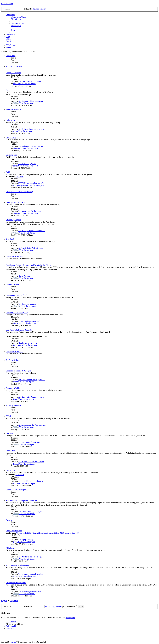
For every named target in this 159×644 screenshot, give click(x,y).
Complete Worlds (13, 388)
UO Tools (10, 433)
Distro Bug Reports (13, 220)
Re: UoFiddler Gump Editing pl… (32, 481)
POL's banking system (27, 164)
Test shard (10, 239)
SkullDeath (18, 149)
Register (14, 601)
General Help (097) (56, 533)
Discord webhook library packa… (32, 380)
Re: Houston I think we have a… (31, 101)
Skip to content (7, 4)
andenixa (17, 576)
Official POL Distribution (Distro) (19, 192)
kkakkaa (16, 84)
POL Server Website (14, 66)
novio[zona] (70, 618)
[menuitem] (18, 17)
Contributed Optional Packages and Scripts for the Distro (28, 265)
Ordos (16, 399)
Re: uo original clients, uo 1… (30, 442)
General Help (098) (72, 533)
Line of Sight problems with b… (31, 321)
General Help (11, 138)
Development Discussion (16, 202)
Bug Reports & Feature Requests (19, 330)
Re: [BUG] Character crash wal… (32, 231)
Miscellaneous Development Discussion (22, 500)
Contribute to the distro (15, 256)
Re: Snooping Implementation (30, 304)
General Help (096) (40, 533)
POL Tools (10, 416)
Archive (9, 520)
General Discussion (14, 73)
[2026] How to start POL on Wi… (32, 183)
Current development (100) (17, 295)
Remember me (70, 606)
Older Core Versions (14, 531)
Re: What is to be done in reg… (31, 557)
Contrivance (11, 56)
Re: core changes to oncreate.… (31, 591)
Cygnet (16, 542)
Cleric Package (24, 276)
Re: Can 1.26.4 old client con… (31, 81)
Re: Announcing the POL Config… (32, 425)
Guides (9, 172)
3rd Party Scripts (12, 360)
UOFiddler (20, 475)
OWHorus (17, 324)
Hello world (11, 120)
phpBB (14, 642)
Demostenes (18, 345)
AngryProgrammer (20, 185)
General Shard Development (17, 490)
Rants (8, 90)
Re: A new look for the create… (31, 211)
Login (4, 601)
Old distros (10, 548)
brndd (15, 382)
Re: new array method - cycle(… (31, 574)
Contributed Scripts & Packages (18, 371)
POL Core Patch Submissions (17, 565)
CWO (15, 131)
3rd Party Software (13, 405)
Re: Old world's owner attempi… (31, 129)
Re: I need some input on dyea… (31, 511)
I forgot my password (54, 606)
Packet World (11, 451)
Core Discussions (13, 285)
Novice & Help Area (14, 110)
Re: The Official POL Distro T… (31, 248)
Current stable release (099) (17, 313)
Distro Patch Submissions (16, 583)
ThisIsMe (17, 306)
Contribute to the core (14, 352)
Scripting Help (12, 155)
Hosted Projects (12, 470)
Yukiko (16, 103)
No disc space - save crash (29, 343)
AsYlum (16, 483)
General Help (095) (24, 533)
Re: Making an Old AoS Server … (32, 146)
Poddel (16, 464)
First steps (20, 177)
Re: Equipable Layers (27, 539)
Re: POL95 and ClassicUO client (31, 462)
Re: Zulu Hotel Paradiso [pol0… (31, 397)
